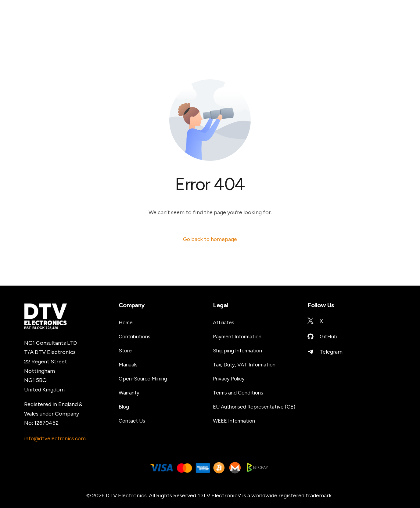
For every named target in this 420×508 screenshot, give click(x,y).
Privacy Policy (230, 379)
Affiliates (225, 323)
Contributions (136, 337)
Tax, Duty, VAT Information (247, 365)
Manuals (128, 365)
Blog (124, 407)
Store (126, 351)
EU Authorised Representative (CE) (257, 407)
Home (126, 323)
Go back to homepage (210, 239)
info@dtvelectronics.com (56, 439)
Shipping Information (240, 351)
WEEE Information (236, 421)
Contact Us (133, 421)
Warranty (130, 393)
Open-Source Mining (144, 379)
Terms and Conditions (240, 393)
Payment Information (240, 337)
